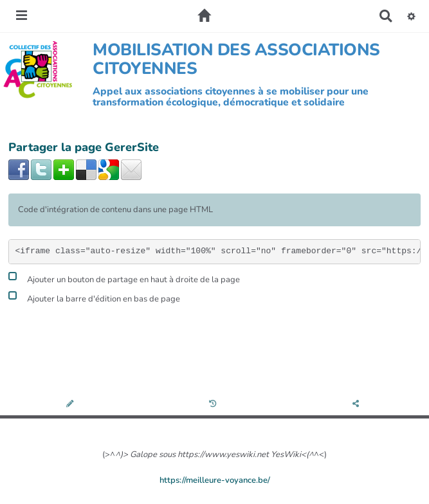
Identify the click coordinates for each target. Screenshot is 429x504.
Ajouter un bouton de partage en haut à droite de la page (124, 278)
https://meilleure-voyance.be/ (215, 480)
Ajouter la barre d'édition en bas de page (94, 297)
